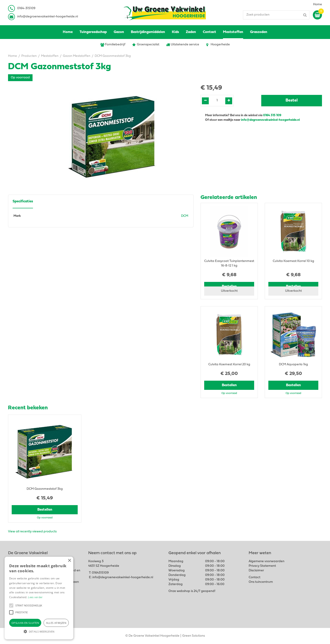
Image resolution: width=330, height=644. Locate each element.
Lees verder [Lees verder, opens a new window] (35, 597)
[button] (11, 605)
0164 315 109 (272, 115)
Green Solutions (194, 636)
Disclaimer (256, 571)
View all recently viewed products (32, 532)
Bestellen (229, 385)
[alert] (39, 598)
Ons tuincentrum (261, 582)
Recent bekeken (28, 408)
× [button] (69, 561)
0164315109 (100, 573)
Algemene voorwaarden (267, 561)
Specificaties (23, 201)
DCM (185, 216)
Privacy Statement (262, 566)
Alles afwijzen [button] (56, 623)
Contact (254, 577)
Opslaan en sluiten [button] (25, 623)
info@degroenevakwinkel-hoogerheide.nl (48, 17)
